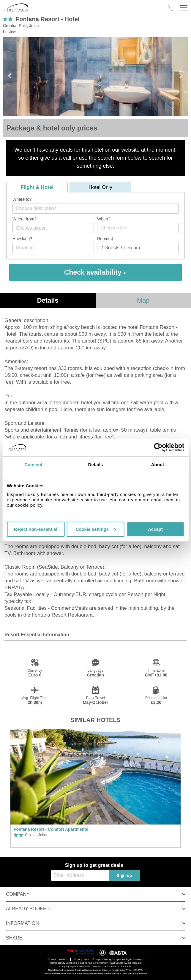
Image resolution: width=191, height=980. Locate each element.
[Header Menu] (184, 8)
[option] (95, 789)
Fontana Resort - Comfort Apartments (51, 829)
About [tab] (158, 465)
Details (48, 300)
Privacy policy (82, 959)
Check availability (95, 272)
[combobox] (95, 208)
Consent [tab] (33, 465)
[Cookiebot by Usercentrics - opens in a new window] (158, 447)
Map (143, 300)
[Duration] (53, 248)
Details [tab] (96, 465)
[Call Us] (171, 8)
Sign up (124, 875)
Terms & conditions (57, 959)
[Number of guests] (138, 248)
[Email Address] (80, 875)
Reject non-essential (36, 529)
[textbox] (98, 208)
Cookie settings (96, 529)
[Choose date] (138, 228)
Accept (155, 529)
